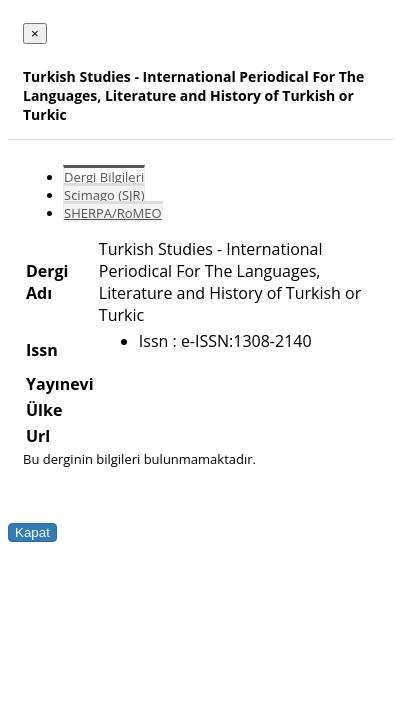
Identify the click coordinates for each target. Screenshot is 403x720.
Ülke (44, 410)
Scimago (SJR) (104, 195)
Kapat (32, 532)
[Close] (35, 33)
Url (38, 436)
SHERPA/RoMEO (113, 213)
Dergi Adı (47, 282)
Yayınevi (60, 384)
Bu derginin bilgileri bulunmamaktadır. (139, 459)
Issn (42, 350)
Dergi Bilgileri (104, 177)
